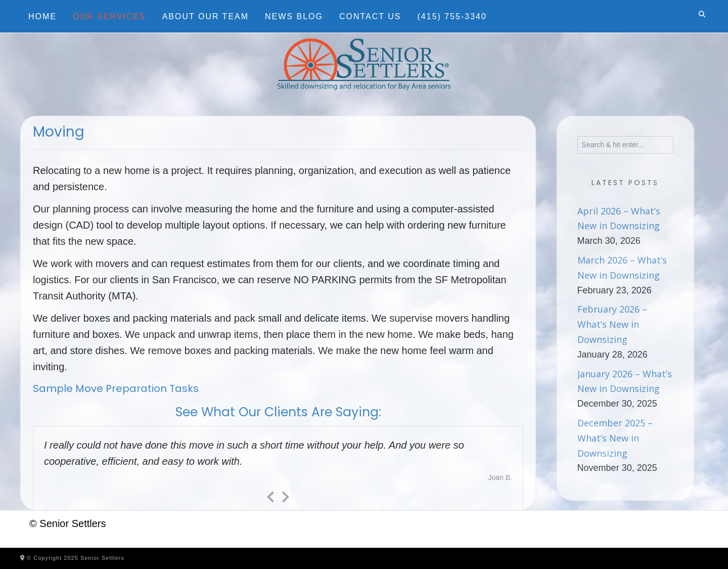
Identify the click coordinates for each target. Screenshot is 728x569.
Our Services (109, 16)
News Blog (294, 16)
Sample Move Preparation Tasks (116, 388)
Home (42, 16)
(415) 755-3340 (452, 16)
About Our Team (206, 16)
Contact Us (370, 16)
